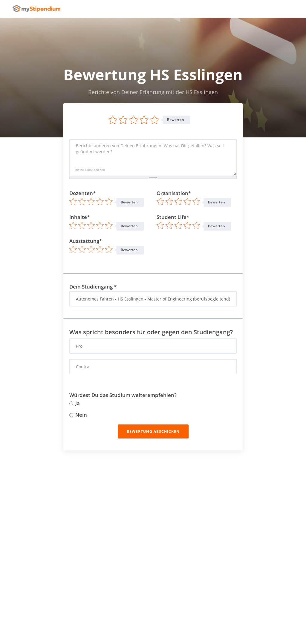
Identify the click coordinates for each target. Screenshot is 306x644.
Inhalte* (79, 217)
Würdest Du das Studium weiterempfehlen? (123, 395)
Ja (75, 403)
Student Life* (173, 217)
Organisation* (174, 193)
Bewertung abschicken (153, 431)
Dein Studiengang (93, 287)
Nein (78, 415)
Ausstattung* (86, 241)
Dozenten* (82, 193)
